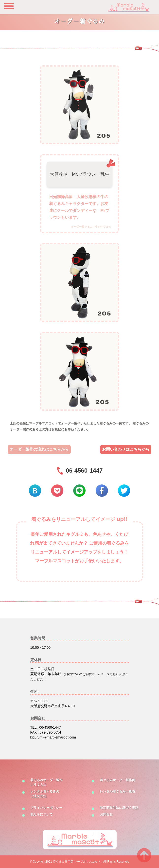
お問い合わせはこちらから (126, 449)
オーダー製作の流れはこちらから (39, 449)
